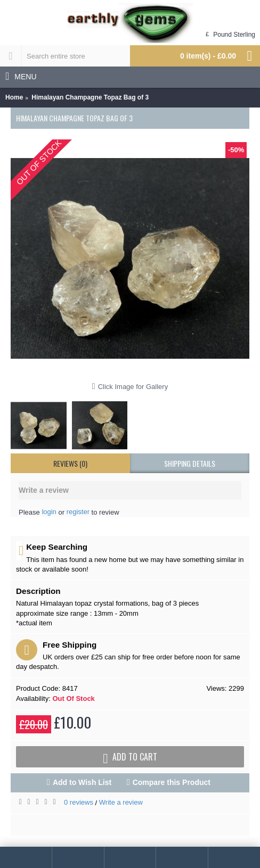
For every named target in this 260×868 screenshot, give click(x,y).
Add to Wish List (82, 782)
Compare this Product (172, 782)
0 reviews (79, 802)
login (49, 512)
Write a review (121, 802)
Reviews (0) (70, 463)
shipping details (190, 463)
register (78, 512)
